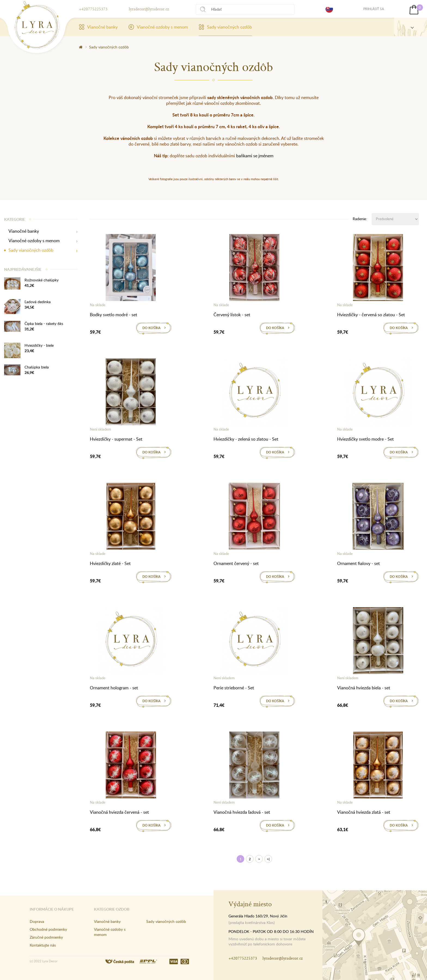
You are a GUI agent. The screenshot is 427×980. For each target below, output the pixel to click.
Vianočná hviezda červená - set (119, 812)
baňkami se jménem (255, 156)
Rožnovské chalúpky (42, 280)
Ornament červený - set (236, 563)
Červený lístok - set (232, 315)
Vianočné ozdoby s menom (158, 27)
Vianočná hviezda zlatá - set (364, 812)
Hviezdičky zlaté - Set (110, 563)
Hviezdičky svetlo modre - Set (365, 439)
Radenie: (360, 219)
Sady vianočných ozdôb (225, 27)
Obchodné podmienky (48, 929)
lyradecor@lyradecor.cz (149, 9)
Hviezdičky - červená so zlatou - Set (371, 315)
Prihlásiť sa (374, 9)
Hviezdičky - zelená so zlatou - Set (246, 439)
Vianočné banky (98, 27)
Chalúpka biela (37, 367)
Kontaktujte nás (43, 945)
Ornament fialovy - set (359, 563)
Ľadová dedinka (38, 302)
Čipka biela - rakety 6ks (44, 323)
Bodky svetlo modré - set (114, 315)
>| (268, 859)
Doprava (37, 921)
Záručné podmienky (46, 937)
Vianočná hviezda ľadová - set (242, 812)
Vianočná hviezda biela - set (364, 688)
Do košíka (151, 328)
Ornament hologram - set (114, 688)
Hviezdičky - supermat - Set (116, 439)
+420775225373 (93, 9)
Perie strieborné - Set (234, 688)
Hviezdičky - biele (39, 345)
